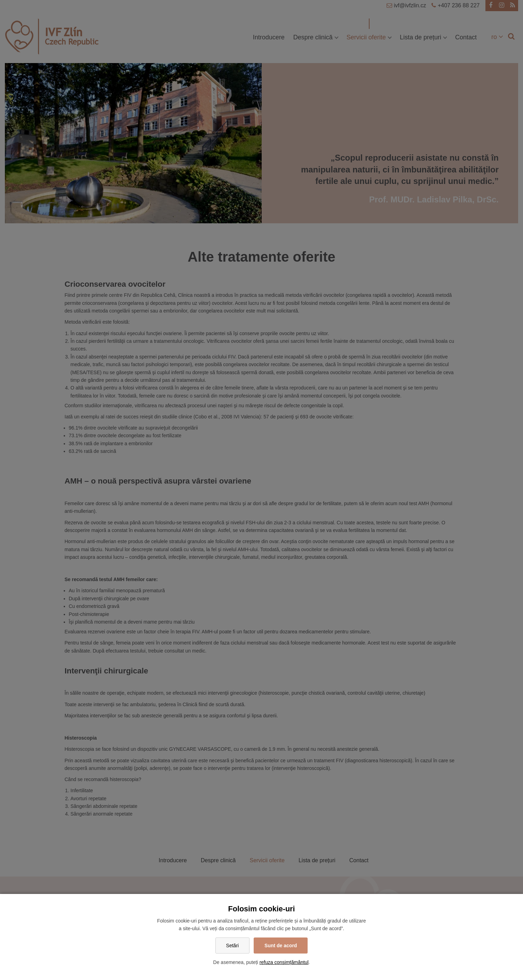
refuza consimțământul (284, 962)
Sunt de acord (281, 946)
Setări (233, 946)
